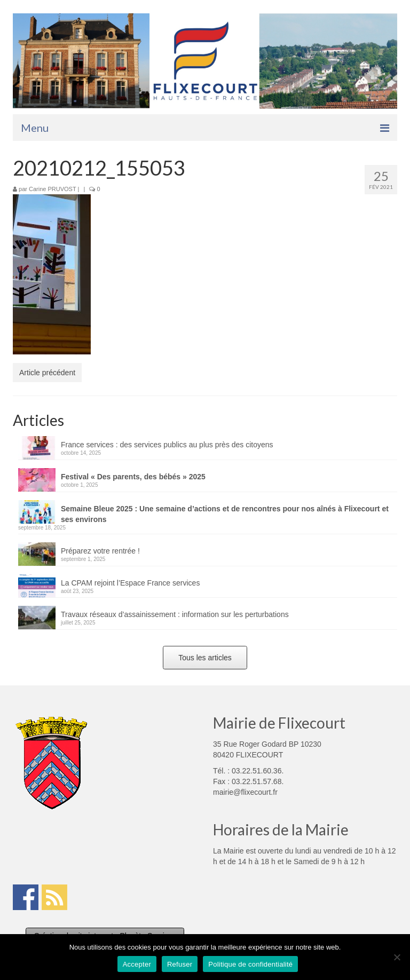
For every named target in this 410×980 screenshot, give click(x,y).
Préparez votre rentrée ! (100, 551)
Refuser (180, 964)
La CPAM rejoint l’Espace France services (130, 583)
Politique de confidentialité (250, 964)
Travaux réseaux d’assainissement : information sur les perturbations (175, 614)
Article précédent (47, 373)
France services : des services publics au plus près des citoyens (167, 445)
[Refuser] (397, 957)
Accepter (137, 964)
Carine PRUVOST (52, 189)
